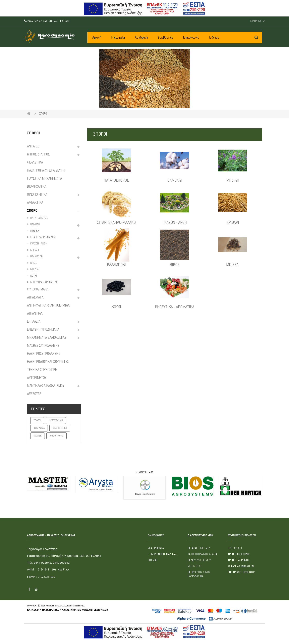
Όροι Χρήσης (235, 548)
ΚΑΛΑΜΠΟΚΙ (36, 257)
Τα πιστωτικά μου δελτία (202, 554)
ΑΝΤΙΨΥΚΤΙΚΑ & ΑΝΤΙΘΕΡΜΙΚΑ (48, 306)
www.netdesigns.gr (95, 610)
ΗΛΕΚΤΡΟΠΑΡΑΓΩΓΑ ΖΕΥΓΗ (46, 171)
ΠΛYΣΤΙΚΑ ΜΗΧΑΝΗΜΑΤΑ (45, 179)
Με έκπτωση (195, 566)
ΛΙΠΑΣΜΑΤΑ (35, 297)
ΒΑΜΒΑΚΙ (35, 224)
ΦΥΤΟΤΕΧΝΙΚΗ (56, 421)
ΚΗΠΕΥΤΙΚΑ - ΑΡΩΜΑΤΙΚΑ (44, 282)
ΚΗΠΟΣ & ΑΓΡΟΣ (38, 154)
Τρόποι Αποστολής (239, 554)
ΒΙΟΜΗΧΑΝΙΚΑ (37, 187)
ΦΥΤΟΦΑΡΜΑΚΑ (38, 289)
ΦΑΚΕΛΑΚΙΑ (39, 428)
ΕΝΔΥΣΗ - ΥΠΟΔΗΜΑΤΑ (43, 330)
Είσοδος (65, 21)
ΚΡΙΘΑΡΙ (34, 250)
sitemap (152, 560)
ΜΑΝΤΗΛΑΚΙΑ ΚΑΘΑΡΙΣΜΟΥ (46, 386)
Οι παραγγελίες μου (199, 548)
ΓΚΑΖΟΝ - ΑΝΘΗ (38, 244)
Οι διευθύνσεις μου (199, 560)
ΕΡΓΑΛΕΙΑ (34, 322)
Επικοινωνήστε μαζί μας (162, 554)
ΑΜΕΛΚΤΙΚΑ (35, 203)
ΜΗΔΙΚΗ (34, 231)
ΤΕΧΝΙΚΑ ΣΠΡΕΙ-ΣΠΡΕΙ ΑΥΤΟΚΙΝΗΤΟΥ (42, 374)
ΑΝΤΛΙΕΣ (33, 146)
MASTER (38, 436)
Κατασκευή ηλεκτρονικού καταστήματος (54, 610)
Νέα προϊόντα (156, 548)
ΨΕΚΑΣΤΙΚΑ (35, 163)
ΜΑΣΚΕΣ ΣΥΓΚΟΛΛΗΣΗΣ (43, 346)
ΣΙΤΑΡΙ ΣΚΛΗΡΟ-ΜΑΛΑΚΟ (43, 237)
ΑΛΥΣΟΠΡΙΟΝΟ (56, 436)
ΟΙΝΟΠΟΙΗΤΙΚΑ (37, 195)
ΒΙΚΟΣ (33, 263)
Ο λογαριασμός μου (200, 536)
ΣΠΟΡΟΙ (33, 211)
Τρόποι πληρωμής (239, 560)
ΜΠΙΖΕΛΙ (34, 269)
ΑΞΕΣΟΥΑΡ (34, 394)
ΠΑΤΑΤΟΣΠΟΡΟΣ (39, 218)
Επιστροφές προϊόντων (242, 572)
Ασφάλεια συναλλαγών (241, 566)
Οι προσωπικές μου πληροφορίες (199, 574)
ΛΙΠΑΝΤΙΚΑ (35, 314)
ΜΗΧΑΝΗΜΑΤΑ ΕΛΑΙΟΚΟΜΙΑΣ (47, 338)
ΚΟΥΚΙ (33, 276)
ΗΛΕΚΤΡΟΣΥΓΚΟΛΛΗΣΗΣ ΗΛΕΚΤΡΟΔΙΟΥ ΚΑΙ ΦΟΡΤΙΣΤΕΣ (48, 358)
